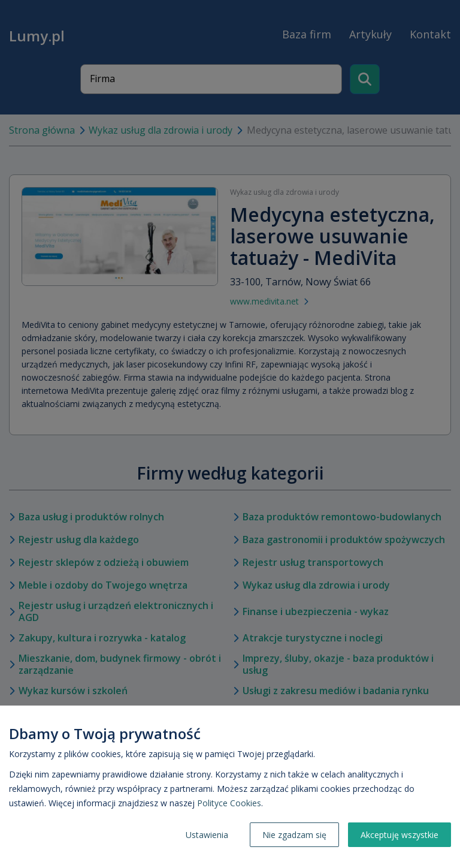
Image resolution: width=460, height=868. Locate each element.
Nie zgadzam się (294, 835)
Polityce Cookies (229, 803)
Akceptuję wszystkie (400, 835)
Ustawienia (207, 835)
